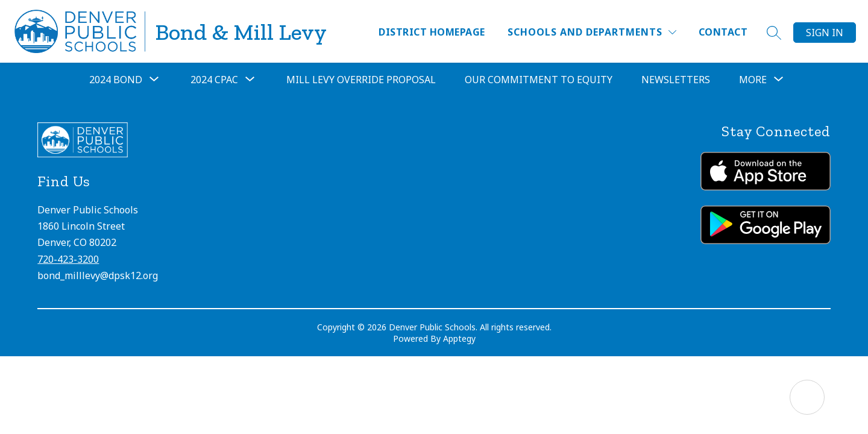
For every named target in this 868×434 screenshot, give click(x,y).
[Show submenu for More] (753, 80)
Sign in (825, 33)
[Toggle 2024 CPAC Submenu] (250, 80)
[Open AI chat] (807, 397)
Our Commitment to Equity (539, 80)
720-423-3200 (68, 259)
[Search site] (774, 33)
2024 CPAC (214, 80)
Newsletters (676, 80)
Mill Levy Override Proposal (361, 80)
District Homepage (432, 32)
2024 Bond (116, 80)
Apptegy (459, 338)
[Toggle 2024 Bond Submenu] (154, 80)
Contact (723, 32)
